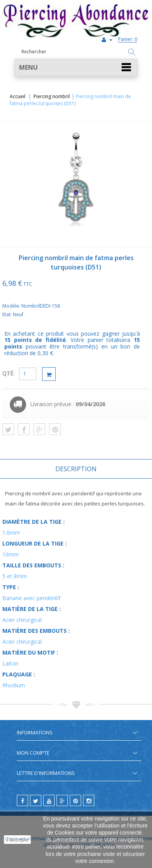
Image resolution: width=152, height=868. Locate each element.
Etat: (8, 314)
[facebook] (22, 800)
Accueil (18, 96)
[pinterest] (75, 800)
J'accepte (17, 840)
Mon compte (33, 753)
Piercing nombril (52, 96)
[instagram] (89, 800)
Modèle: (12, 306)
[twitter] (36, 800)
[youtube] (49, 800)
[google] (62, 800)
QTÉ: (8, 373)
